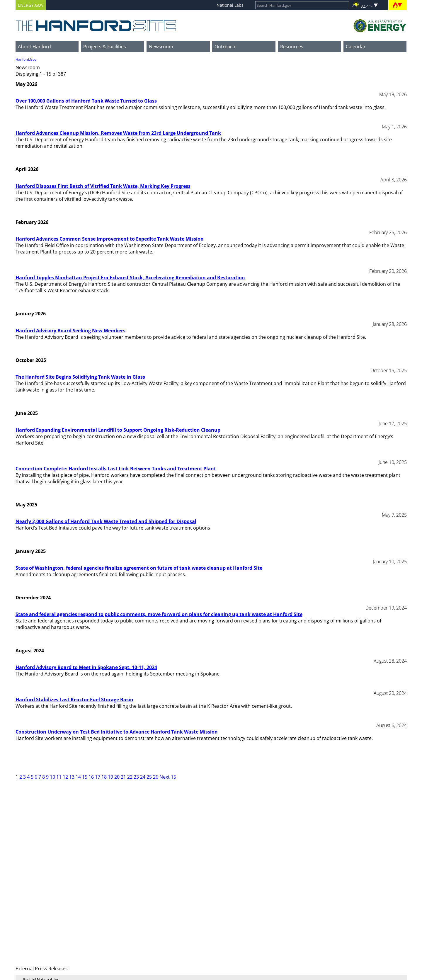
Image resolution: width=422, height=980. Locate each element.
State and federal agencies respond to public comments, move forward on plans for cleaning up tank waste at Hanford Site (159, 614)
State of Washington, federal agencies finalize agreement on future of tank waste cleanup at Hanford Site (139, 568)
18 (104, 777)
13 (72, 777)
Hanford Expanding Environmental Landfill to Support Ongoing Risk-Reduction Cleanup (118, 430)
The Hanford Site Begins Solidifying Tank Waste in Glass (80, 377)
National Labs (230, 5)
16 (91, 777)
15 (85, 777)
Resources (292, 47)
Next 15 (168, 777)
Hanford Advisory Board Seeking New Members (70, 331)
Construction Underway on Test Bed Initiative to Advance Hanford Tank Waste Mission (117, 732)
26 (156, 777)
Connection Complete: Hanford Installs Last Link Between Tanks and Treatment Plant (116, 469)
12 (65, 777)
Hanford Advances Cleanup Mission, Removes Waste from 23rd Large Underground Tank (118, 133)
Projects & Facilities (105, 47)
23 (136, 777)
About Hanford (34, 47)
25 (149, 777)
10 (52, 777)
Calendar (356, 47)
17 (98, 777)
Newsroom (161, 47)
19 (110, 777)
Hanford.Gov (26, 59)
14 (78, 777)
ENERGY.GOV (31, 5)
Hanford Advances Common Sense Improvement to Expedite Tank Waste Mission (110, 239)
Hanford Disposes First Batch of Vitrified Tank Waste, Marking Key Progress (103, 186)
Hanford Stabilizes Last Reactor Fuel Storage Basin (74, 700)
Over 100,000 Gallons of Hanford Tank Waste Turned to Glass (86, 101)
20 (117, 777)
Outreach (225, 47)
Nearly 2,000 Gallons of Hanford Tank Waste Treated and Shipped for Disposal (106, 521)
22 (130, 777)
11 (59, 777)
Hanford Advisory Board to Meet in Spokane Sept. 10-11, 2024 (86, 667)
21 (123, 777)
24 (143, 777)
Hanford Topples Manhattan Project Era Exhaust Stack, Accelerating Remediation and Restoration (130, 278)
